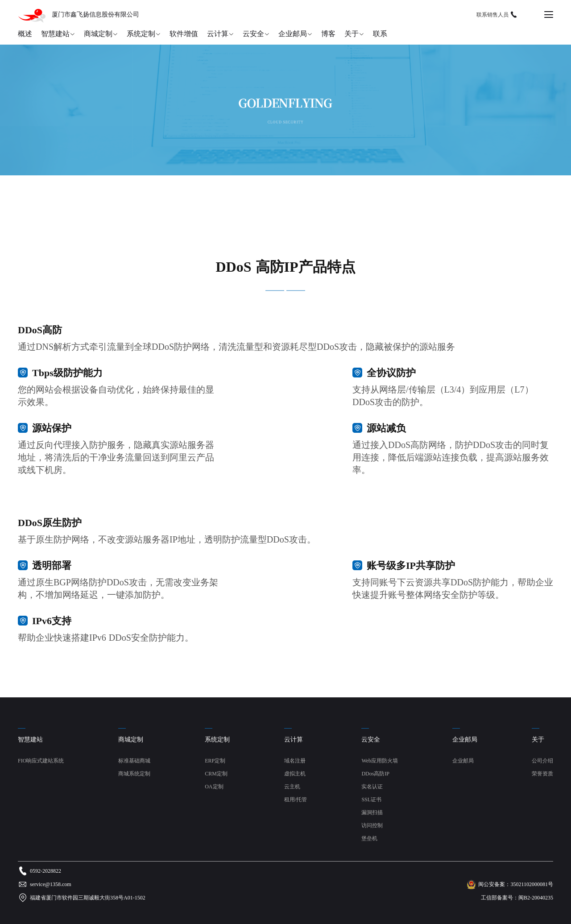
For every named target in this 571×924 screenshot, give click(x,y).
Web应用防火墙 (380, 761)
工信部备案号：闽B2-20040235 (517, 898)
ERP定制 (215, 761)
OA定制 (214, 787)
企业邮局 (293, 34)
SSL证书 (371, 800)
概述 (25, 34)
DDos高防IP (375, 774)
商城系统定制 (134, 774)
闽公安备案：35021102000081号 (516, 884)
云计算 (218, 34)
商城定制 (98, 34)
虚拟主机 (295, 774)
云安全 (253, 34)
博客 (328, 34)
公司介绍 (542, 761)
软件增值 (184, 34)
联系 (380, 34)
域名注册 (295, 761)
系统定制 (141, 34)
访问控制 (372, 825)
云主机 (292, 787)
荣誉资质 (542, 774)
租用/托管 (296, 800)
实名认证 (372, 787)
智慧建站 (55, 34)
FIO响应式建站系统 (41, 761)
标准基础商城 (134, 761)
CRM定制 (216, 774)
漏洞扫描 (372, 812)
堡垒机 (369, 838)
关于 (352, 34)
